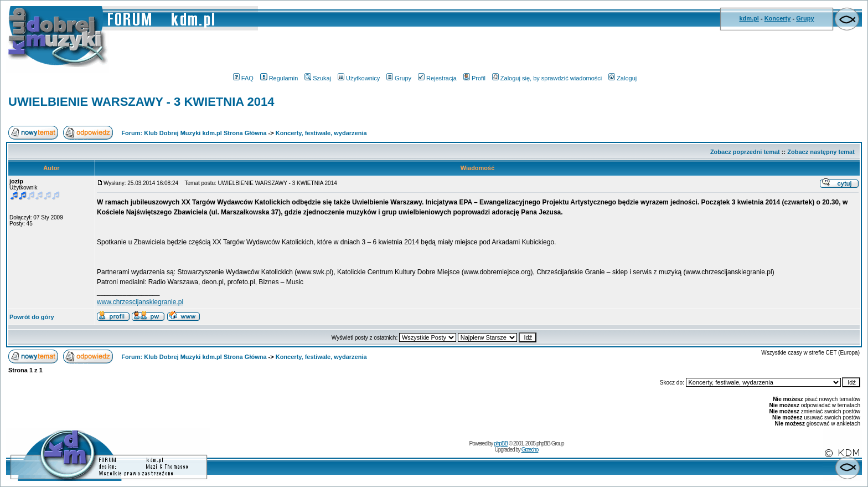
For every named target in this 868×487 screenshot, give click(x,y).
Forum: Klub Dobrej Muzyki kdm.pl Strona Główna (194, 133)
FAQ (243, 78)
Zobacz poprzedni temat (745, 152)
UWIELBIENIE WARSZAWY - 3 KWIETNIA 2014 (141, 102)
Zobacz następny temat (821, 152)
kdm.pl (749, 18)
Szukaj (318, 78)
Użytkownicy (359, 78)
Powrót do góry (32, 317)
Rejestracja (437, 78)
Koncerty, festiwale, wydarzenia (321, 133)
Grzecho (530, 450)
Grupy (805, 18)
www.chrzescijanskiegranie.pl (140, 302)
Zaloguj (622, 78)
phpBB (501, 444)
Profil (474, 78)
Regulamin (279, 78)
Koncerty (778, 18)
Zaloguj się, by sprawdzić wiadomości (547, 78)
